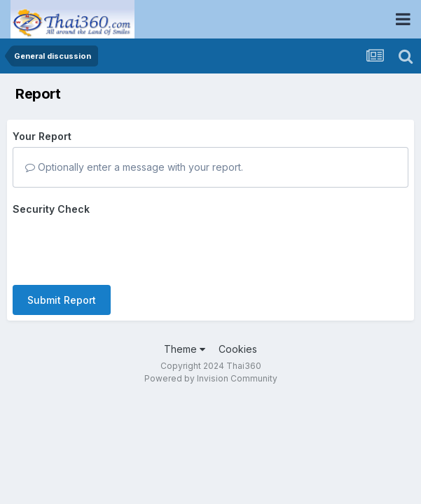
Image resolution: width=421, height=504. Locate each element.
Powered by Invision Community (211, 378)
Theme (185, 349)
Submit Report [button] (62, 300)
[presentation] (119, 247)
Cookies (238, 349)
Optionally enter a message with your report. (134, 167)
